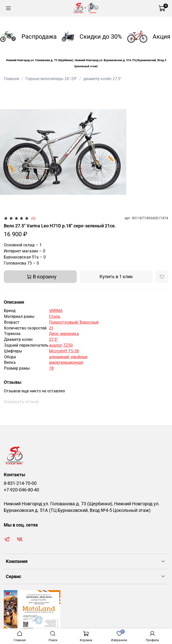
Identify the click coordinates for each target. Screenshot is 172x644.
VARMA (56, 311)
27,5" (53, 339)
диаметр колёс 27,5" (102, 79)
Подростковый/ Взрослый (74, 322)
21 (51, 328)
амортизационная (66, 362)
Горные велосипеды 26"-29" (51, 79)
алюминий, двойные (68, 357)
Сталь (55, 316)
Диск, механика (64, 334)
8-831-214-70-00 (20, 483)
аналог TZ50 (61, 345)
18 (51, 368)
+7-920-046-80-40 (21, 490)
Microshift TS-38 (64, 351)
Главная (11, 79)
